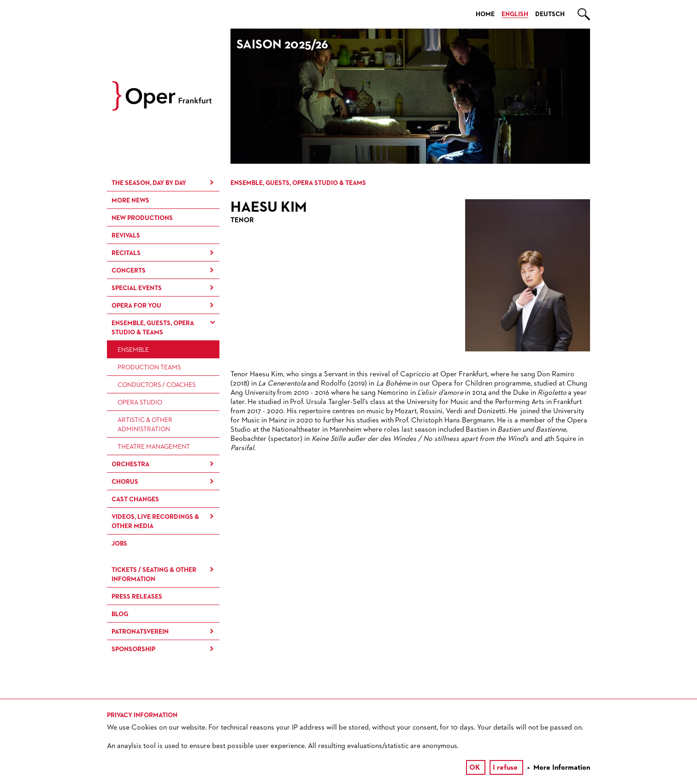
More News (130, 201)
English (515, 14)
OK (475, 768)
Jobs (119, 544)
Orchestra (130, 464)
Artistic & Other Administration (145, 425)
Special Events (137, 288)
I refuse (505, 768)
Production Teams (149, 368)
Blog (120, 614)
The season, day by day (149, 183)
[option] (410, 96)
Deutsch (550, 14)
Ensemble (133, 350)
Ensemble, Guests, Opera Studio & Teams (153, 328)
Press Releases (137, 597)
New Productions (142, 218)
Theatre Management (154, 447)
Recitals (126, 253)
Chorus (125, 482)
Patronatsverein (140, 632)
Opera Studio (140, 403)
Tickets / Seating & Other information (154, 575)
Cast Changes (135, 499)
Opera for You (136, 306)
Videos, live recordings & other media (155, 522)
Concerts (129, 271)
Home (485, 14)
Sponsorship (133, 649)
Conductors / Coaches (157, 385)
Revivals (126, 236)
